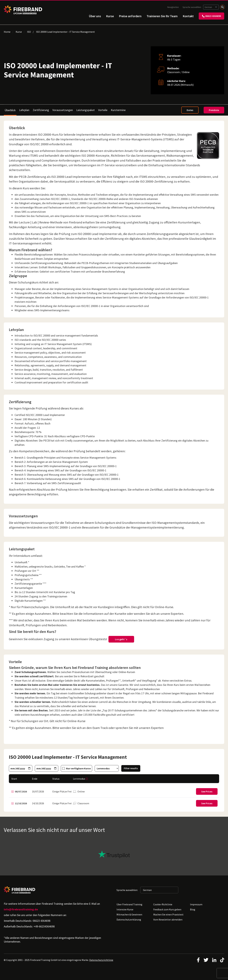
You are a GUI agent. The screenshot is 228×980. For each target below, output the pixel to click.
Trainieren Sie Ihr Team (162, 16)
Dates (190, 110)
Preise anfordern (130, 16)
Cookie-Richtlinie (163, 904)
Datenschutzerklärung (129, 920)
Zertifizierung (41, 110)
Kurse (110, 16)
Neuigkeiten (173, 7)
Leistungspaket (85, 110)
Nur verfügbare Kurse (78, 768)
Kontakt (188, 16)
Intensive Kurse (125, 909)
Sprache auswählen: (192, 7)
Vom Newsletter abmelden (168, 920)
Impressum (196, 904)
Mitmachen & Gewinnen (129, 914)
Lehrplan (24, 110)
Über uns (95, 16)
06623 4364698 (211, 16)
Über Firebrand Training (129, 904)
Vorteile (103, 110)
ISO (29, 32)
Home (7, 32)
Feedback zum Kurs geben (167, 909)
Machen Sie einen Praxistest (168, 914)
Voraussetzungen (63, 110)
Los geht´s (121, 639)
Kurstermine (118, 110)
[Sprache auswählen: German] (211, 7)
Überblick (10, 110)
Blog (193, 909)
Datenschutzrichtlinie (101, 960)
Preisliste (214, 110)
